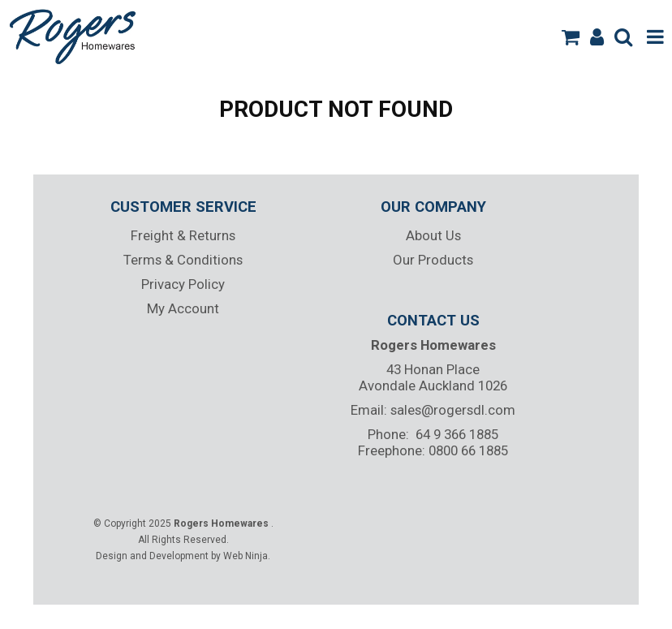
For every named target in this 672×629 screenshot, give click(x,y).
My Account (183, 308)
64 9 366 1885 (457, 434)
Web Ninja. (247, 556)
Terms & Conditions (183, 260)
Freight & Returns (183, 235)
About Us (433, 235)
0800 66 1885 (468, 450)
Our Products (433, 260)
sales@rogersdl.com (453, 410)
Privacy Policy (183, 284)
